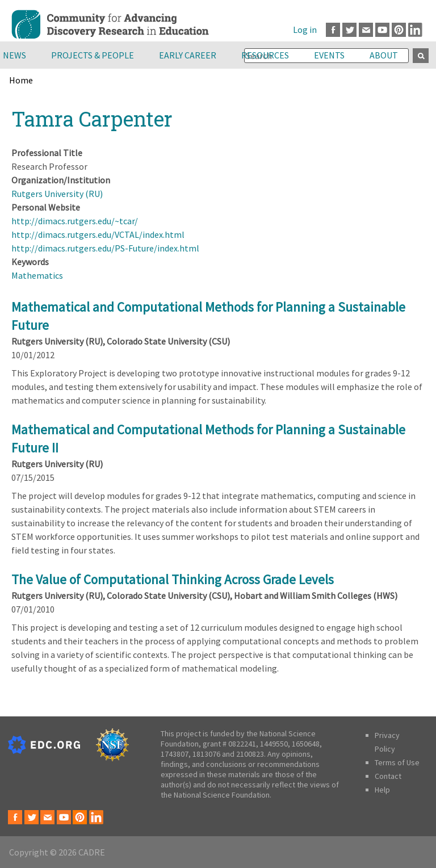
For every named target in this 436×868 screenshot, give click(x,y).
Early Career (188, 55)
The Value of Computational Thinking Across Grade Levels (173, 579)
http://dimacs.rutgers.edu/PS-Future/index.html (105, 248)
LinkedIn (415, 30)
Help (382, 790)
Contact (388, 776)
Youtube (382, 30)
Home (21, 80)
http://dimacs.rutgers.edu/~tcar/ (75, 221)
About (384, 55)
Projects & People (93, 55)
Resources (265, 55)
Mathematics (37, 275)
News (14, 55)
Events (329, 55)
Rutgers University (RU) (57, 194)
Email (366, 30)
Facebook (333, 30)
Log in (305, 30)
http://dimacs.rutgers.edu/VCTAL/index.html (98, 234)
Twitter (349, 30)
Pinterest (399, 30)
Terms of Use (397, 762)
